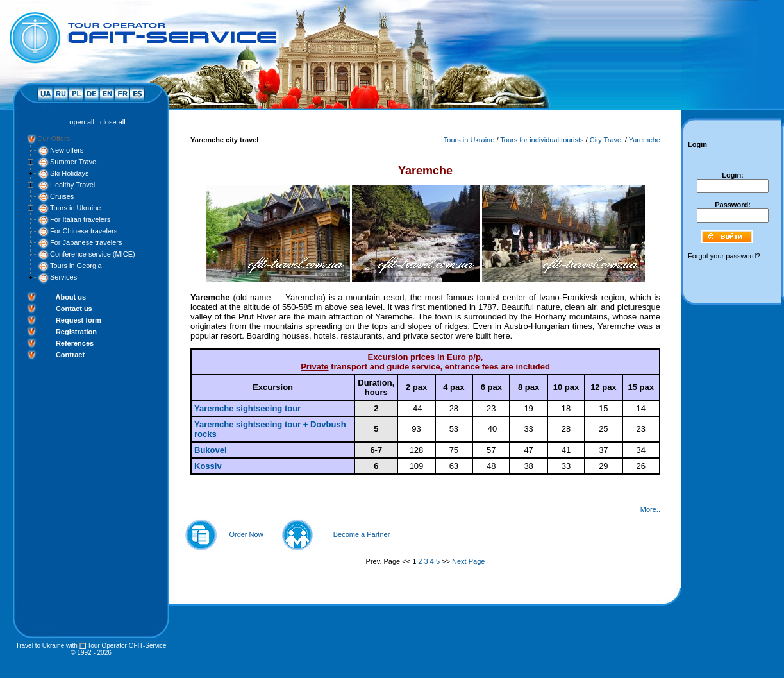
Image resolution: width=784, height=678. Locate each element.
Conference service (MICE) (93, 254)
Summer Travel (74, 162)
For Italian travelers (80, 219)
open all (82, 122)
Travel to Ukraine (40, 646)
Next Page (468, 561)
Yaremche (645, 140)
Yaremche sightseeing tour (247, 408)
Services (63, 277)
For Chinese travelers (84, 231)
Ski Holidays (70, 173)
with (72, 646)
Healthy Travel (72, 185)
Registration (76, 332)
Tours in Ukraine (75, 208)
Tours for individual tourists (542, 140)
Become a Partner (362, 534)
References (75, 343)
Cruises (62, 196)
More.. (650, 509)
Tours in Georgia (76, 266)
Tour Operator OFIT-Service (127, 646)
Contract (70, 355)
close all (113, 122)
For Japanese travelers (86, 242)
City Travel (606, 140)
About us (71, 297)
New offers (67, 150)
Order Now (246, 534)
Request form (79, 320)
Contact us (74, 309)
